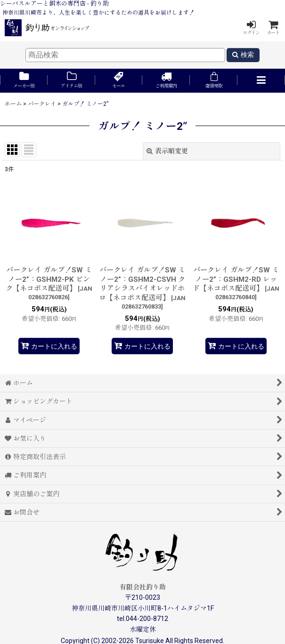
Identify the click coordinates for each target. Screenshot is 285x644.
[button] (261, 81)
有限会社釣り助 (143, 587)
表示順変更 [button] (167, 151)
